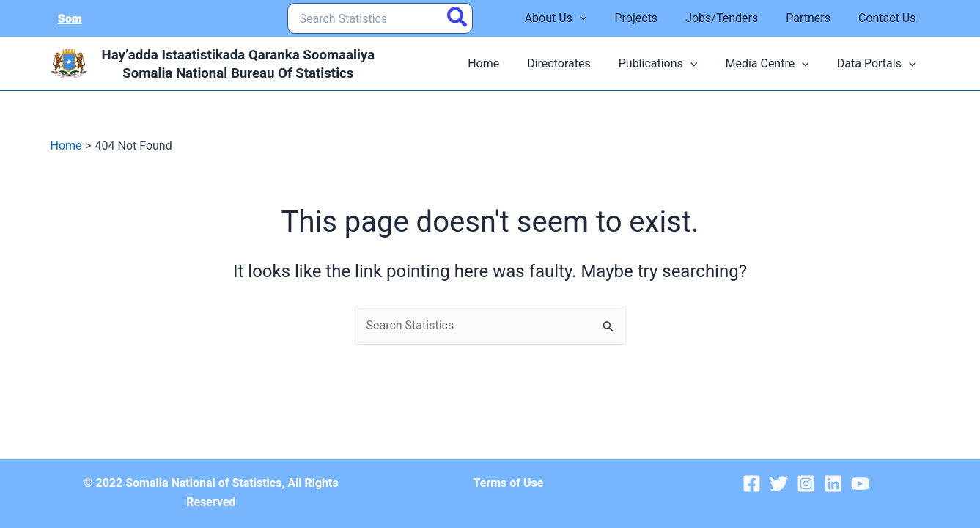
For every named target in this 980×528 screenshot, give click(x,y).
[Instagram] (806, 484)
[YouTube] (860, 484)
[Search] (458, 18)
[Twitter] (779, 484)
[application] (600, 18)
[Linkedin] (833, 484)
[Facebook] (752, 484)
